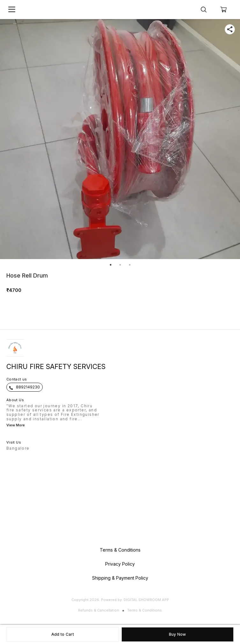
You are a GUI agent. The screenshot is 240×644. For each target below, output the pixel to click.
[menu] (12, 10)
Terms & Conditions (145, 610)
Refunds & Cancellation (99, 610)
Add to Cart (63, 634)
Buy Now (178, 634)
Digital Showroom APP (146, 600)
